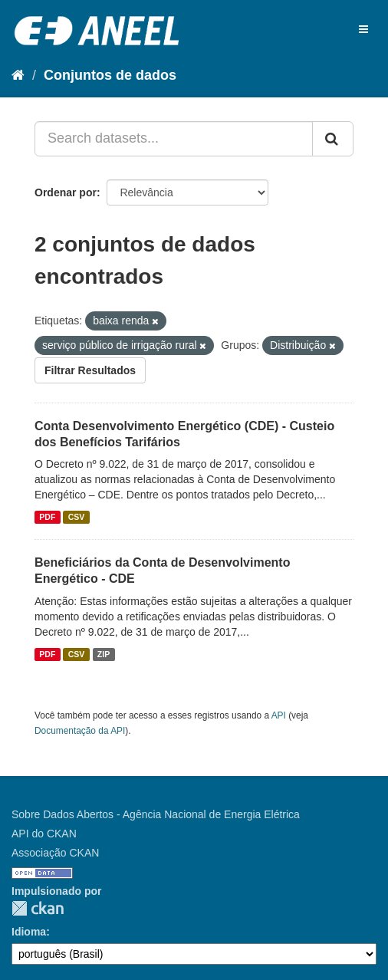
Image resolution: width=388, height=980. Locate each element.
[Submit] (333, 139)
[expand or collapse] (363, 29)
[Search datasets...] (174, 139)
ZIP (104, 654)
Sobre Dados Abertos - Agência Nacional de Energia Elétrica (156, 814)
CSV (77, 517)
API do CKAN (44, 834)
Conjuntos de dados (110, 75)
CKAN (38, 908)
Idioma (29, 932)
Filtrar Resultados (90, 370)
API (279, 715)
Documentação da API (80, 731)
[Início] (18, 75)
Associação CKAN (55, 853)
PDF (47, 517)
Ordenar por (66, 192)
